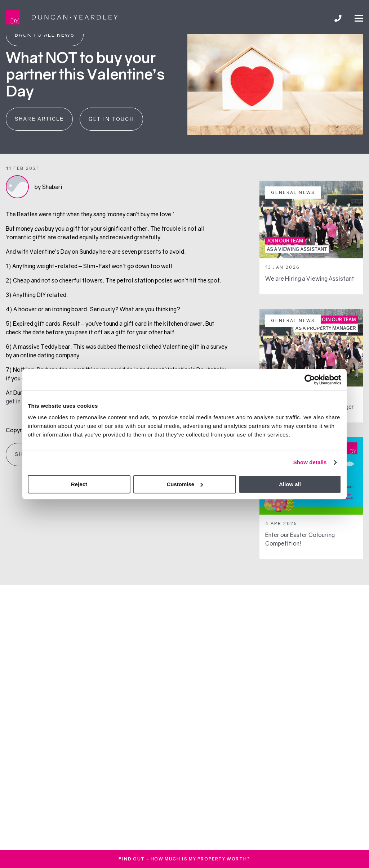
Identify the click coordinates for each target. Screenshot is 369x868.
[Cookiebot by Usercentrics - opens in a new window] (310, 380)
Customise (185, 484)
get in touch (21, 401)
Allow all (290, 484)
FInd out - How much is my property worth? (184, 859)
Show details (310, 462)
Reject (79, 484)
